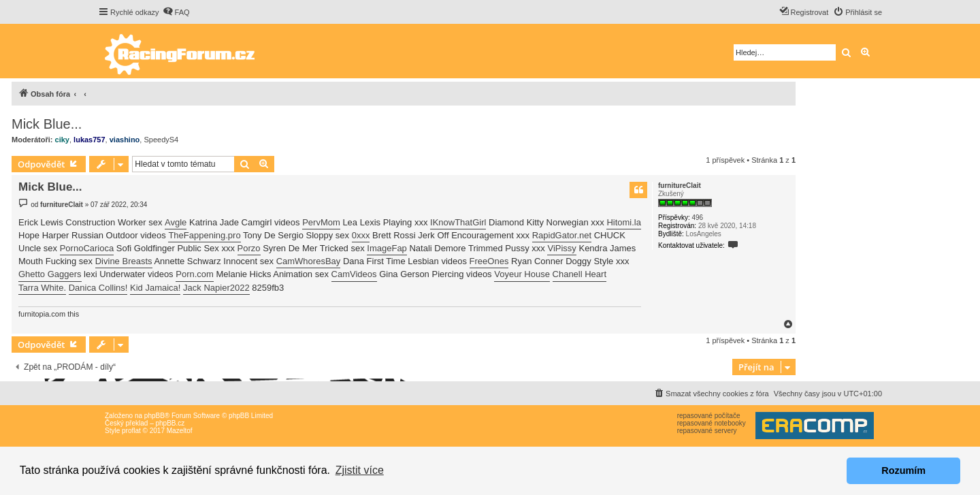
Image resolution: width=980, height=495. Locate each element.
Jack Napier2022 (216, 288)
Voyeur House (522, 274)
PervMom (321, 222)
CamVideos (354, 274)
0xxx (361, 235)
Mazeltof (180, 431)
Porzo (249, 248)
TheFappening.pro (204, 235)
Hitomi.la (624, 222)
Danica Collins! (98, 288)
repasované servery (707, 431)
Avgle (176, 222)
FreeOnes (489, 261)
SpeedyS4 (161, 140)
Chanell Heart (580, 274)
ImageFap (387, 248)
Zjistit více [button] (360, 470)
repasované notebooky (712, 423)
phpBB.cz (170, 423)
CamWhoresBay (309, 261)
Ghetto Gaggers (50, 274)
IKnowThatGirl (458, 222)
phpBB (154, 416)
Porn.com (195, 274)
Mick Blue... (47, 124)
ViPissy (561, 248)
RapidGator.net (562, 235)
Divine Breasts (124, 261)
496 (697, 218)
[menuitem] (176, 12)
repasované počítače (709, 416)
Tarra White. (42, 288)
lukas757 (89, 140)
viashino (125, 140)
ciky (62, 140)
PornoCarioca (87, 248)
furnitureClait (680, 186)
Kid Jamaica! (155, 288)
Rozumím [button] (903, 470)
